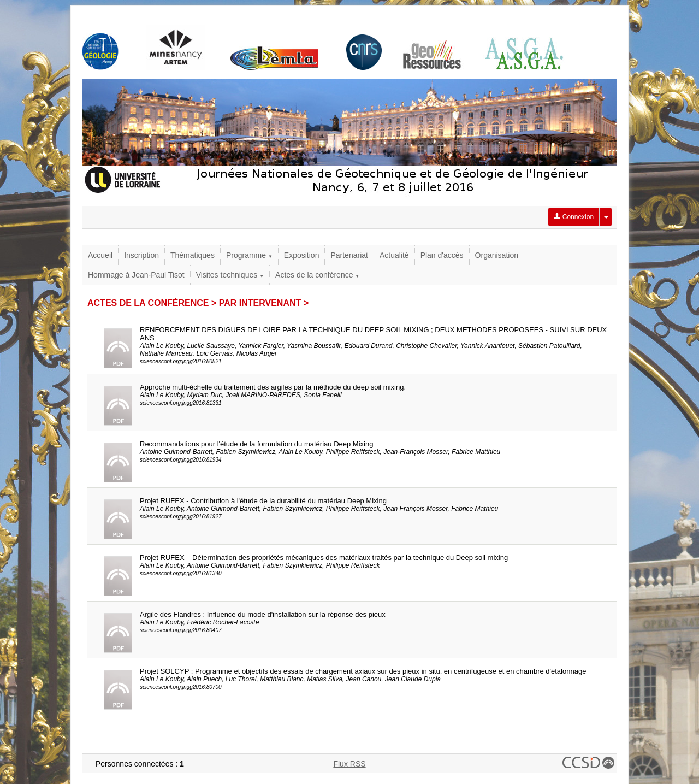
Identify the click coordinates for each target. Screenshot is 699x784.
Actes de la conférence (317, 275)
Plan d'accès (442, 255)
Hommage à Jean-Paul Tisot (136, 275)
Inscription (141, 255)
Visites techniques (230, 275)
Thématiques (192, 255)
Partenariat (349, 255)
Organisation (497, 255)
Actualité (394, 255)
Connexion (574, 217)
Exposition (302, 255)
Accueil (100, 255)
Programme (249, 255)
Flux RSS (349, 764)
